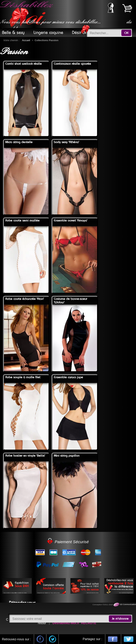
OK (126, 33)
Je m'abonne (120, 619)
